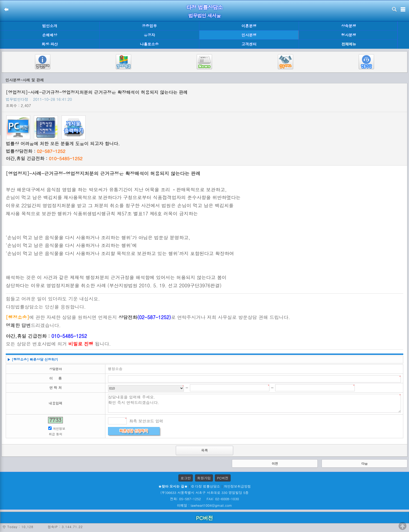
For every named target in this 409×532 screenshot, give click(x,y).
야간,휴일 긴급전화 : (44, 158)
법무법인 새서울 (204, 16)
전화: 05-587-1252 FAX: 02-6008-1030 (204, 499)
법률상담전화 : (35, 151)
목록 (204, 450)
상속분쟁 (349, 26)
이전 (275, 463)
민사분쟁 (249, 35)
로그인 (186, 478)
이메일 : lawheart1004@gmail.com (205, 505)
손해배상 (50, 35)
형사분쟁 (349, 35)
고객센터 (249, 44)
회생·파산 (50, 44)
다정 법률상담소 (205, 7)
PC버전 (223, 478)
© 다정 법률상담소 (206, 486)
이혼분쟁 (249, 26)
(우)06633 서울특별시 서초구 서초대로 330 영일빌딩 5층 (204, 493)
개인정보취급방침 (237, 486)
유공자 (149, 35)
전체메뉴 (349, 44)
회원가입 (204, 478)
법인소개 (50, 26)
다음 (364, 463)
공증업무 (149, 26)
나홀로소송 (149, 44)
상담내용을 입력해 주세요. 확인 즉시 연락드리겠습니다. (255, 403)
